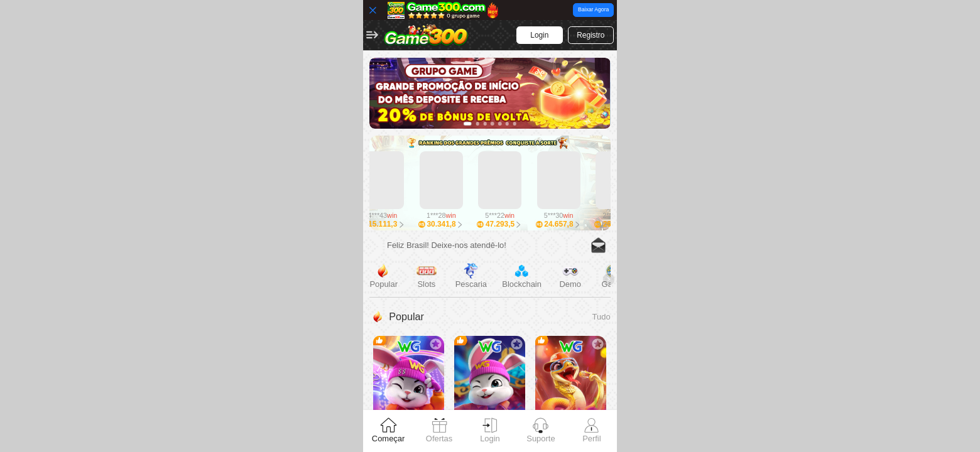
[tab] (389, 431)
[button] (372, 35)
